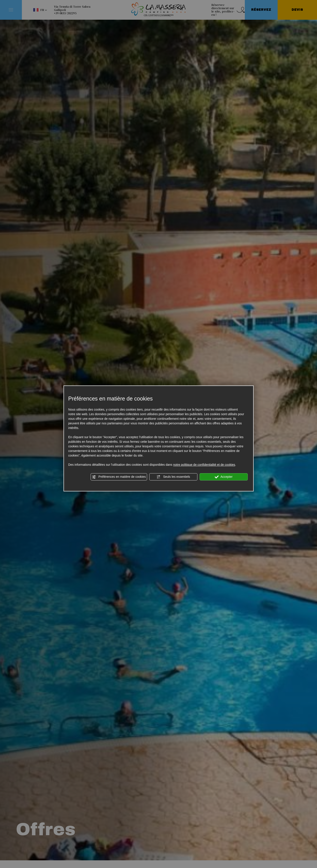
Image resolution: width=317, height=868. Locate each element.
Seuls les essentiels (173, 477)
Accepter (224, 477)
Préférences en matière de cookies (119, 477)
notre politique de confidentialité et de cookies (204, 465)
